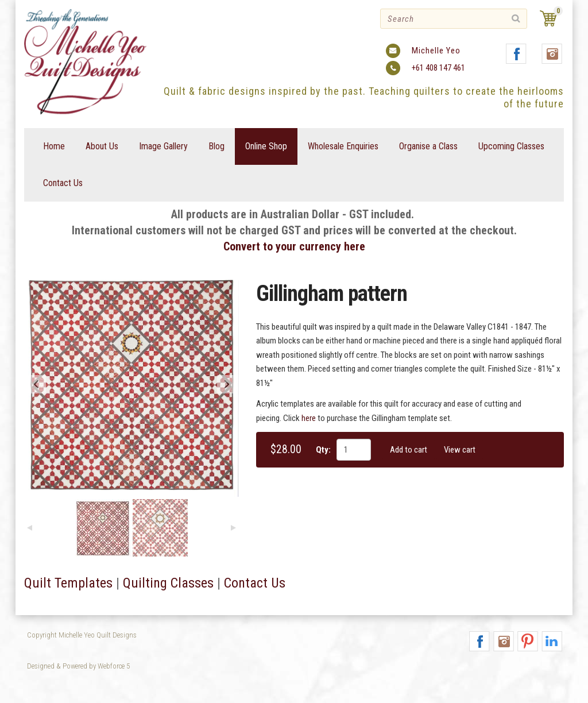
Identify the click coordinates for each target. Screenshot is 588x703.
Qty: (323, 450)
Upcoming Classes (511, 146)
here (309, 418)
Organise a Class (428, 146)
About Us (102, 146)
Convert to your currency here (294, 246)
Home (54, 146)
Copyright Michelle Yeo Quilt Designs (82, 635)
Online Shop (266, 146)
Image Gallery (163, 146)
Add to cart (409, 450)
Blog (216, 146)
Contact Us (63, 183)
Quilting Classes (168, 583)
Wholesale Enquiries (343, 146)
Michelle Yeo (436, 51)
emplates (87, 583)
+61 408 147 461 (438, 68)
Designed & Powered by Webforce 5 (78, 666)
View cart (460, 450)
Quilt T (42, 583)
